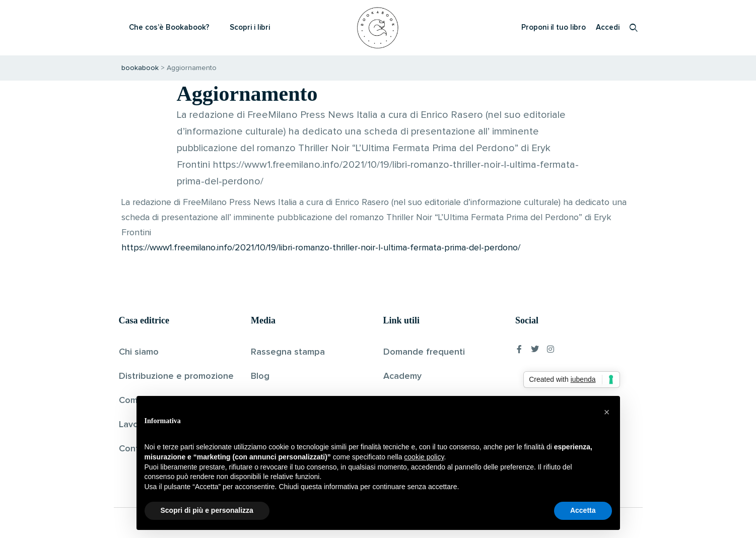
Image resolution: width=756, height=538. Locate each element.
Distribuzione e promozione (176, 376)
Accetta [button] (583, 510)
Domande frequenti (424, 352)
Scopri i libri (250, 27)
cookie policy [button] (424, 457)
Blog (260, 376)
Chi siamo (139, 352)
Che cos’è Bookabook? (169, 27)
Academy (402, 376)
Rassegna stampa (288, 352)
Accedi (608, 27)
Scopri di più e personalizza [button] (207, 510)
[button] (607, 412)
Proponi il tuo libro (554, 27)
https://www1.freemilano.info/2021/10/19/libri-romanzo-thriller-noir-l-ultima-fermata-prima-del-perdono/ (321, 248)
